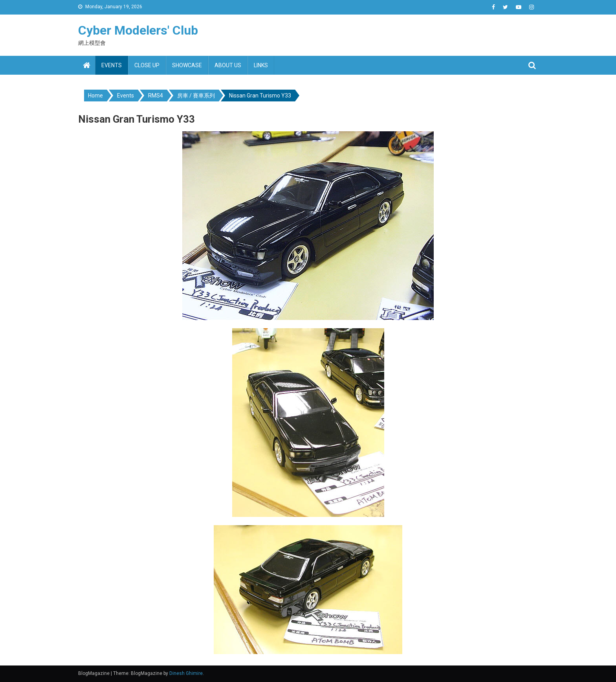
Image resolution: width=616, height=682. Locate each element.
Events (112, 65)
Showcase (187, 65)
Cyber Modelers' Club (138, 30)
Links (261, 65)
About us (228, 65)
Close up (147, 65)
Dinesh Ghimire (186, 673)
